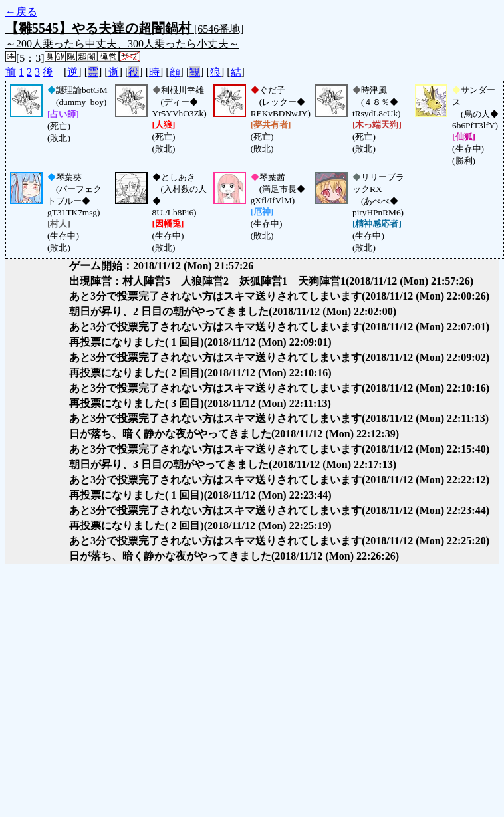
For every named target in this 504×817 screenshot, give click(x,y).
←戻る (21, 12)
